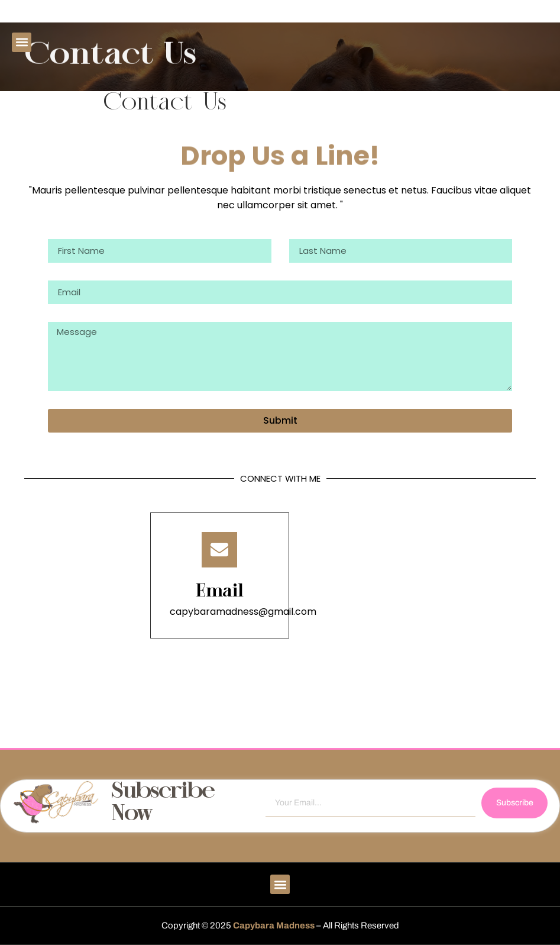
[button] (22, 42)
